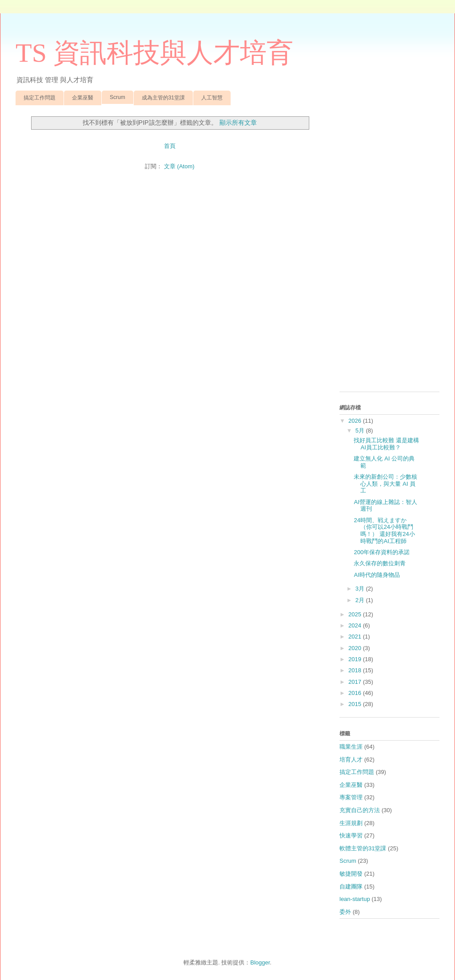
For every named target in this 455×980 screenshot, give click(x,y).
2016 (356, 693)
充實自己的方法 (360, 810)
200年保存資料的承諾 (382, 552)
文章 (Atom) (179, 166)
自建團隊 (351, 887)
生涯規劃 (351, 823)
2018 (356, 670)
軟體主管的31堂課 (363, 848)
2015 (356, 704)
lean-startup (355, 899)
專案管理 (351, 797)
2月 (361, 600)
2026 (356, 421)
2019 (356, 659)
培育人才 (351, 760)
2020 (356, 648)
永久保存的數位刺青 (380, 563)
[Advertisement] (389, 252)
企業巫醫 (83, 98)
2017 (356, 682)
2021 (356, 637)
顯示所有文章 (238, 123)
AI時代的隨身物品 (377, 575)
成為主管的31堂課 (163, 98)
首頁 (170, 146)
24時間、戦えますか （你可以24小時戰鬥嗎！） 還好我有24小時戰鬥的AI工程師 (384, 531)
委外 (345, 912)
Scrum (118, 97)
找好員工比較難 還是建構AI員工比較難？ (386, 444)
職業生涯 (351, 747)
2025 (356, 614)
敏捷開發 (351, 874)
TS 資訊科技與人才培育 (154, 53)
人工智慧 (212, 98)
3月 (361, 589)
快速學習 (351, 835)
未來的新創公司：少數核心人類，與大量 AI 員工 (385, 484)
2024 (356, 625)
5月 (361, 430)
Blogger (260, 962)
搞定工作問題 (40, 98)
